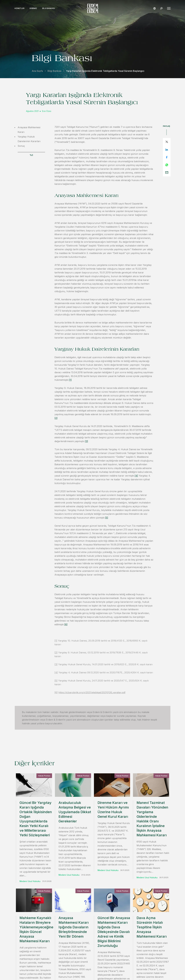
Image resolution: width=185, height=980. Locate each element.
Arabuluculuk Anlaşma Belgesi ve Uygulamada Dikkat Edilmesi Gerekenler (75, 812)
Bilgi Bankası (48, 8)
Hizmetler (19, 8)
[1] (70, 380)
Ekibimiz (33, 8)
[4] (136, 476)
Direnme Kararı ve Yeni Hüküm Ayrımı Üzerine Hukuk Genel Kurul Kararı (113, 810)
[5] (107, 518)
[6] (66, 624)
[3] (87, 441)
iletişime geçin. (124, 911)
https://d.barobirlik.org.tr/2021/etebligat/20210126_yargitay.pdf (92, 692)
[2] (56, 418)
